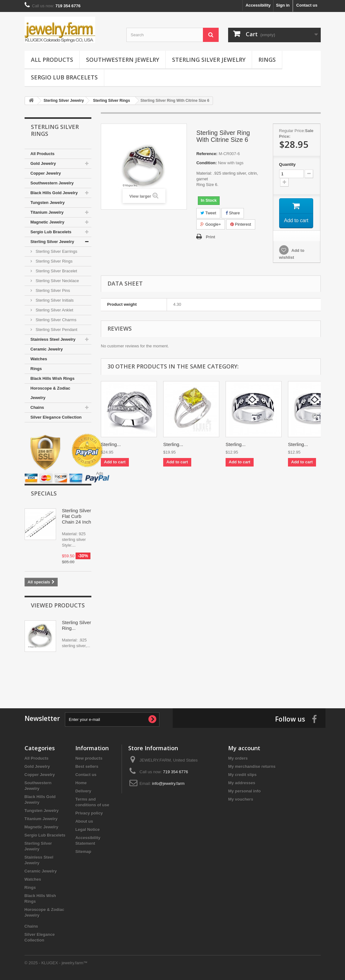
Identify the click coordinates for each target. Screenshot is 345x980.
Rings (267, 60)
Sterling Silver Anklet (54, 310)
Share (233, 213)
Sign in (283, 5)
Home (81, 783)
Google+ (211, 224)
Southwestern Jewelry (123, 60)
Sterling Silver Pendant (56, 330)
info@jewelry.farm (168, 783)
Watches (39, 359)
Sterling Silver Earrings (56, 251)
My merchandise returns (252, 766)
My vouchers (241, 799)
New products (89, 758)
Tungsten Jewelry (48, 203)
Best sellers (87, 766)
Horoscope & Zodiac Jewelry (50, 393)
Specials (44, 493)
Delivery (83, 791)
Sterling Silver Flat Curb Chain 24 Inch (77, 516)
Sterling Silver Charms (56, 320)
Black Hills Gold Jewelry (54, 193)
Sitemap (83, 852)
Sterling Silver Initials (54, 300)
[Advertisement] (173, 677)
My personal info (244, 791)
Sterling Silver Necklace (57, 281)
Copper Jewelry (46, 173)
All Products (52, 60)
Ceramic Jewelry (47, 349)
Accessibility (258, 5)
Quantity (287, 164)
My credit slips (242, 775)
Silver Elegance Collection (56, 417)
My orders (238, 758)
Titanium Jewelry (47, 212)
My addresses (242, 783)
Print (210, 237)
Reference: (207, 154)
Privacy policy (89, 813)
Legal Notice (87, 829)
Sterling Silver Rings (54, 261)
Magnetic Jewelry (48, 222)
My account (244, 748)
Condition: (207, 163)
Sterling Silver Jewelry (209, 60)
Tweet (208, 213)
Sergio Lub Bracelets (64, 77)
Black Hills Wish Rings (53, 378)
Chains (37, 407)
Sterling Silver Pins (52, 290)
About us (84, 821)
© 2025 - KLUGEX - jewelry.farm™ (56, 963)
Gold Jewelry (43, 163)
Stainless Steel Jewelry (53, 339)
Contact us (307, 5)
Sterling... (111, 445)
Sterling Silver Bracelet (56, 271)
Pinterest (241, 224)
